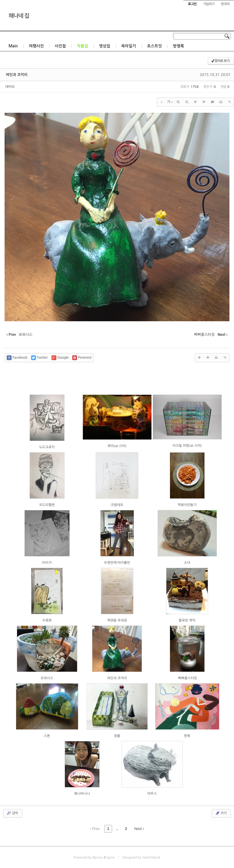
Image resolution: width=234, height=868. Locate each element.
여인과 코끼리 (17, 75)
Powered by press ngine (94, 858)
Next (139, 829)
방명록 (178, 46)
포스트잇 (155, 46)
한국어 (225, 4)
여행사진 (36, 46)
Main (13, 46)
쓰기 (221, 813)
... (117, 829)
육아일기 (129, 46)
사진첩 (60, 46)
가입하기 (209, 4)
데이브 (10, 87)
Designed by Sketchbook (142, 858)
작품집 (82, 46)
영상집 (105, 46)
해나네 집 (19, 16)
